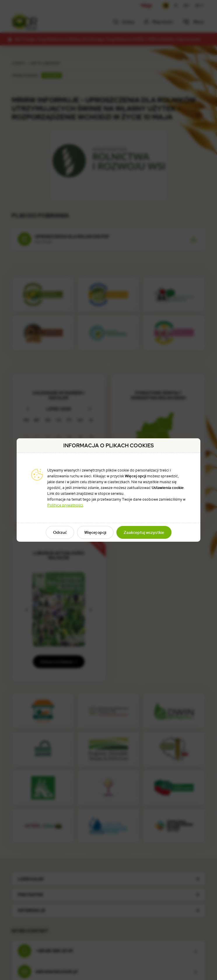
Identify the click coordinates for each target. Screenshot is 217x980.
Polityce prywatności (65, 505)
